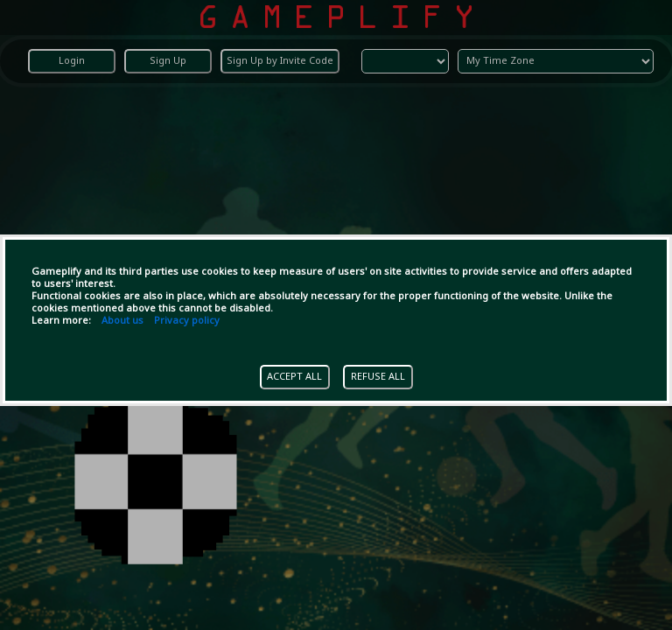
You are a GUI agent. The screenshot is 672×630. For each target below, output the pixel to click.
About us (122, 321)
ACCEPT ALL (294, 377)
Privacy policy (187, 321)
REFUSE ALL (378, 377)
